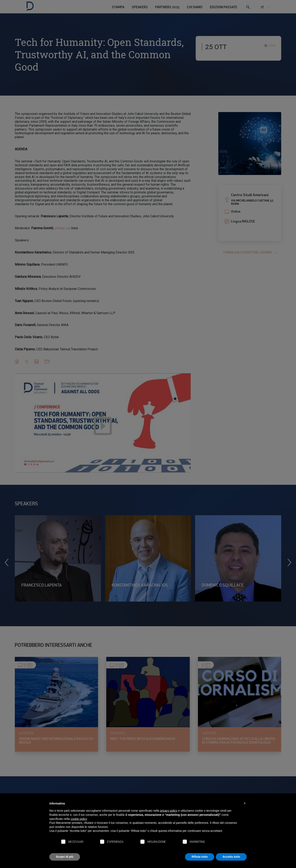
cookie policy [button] (79, 819)
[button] (245, 803)
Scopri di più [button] (65, 857)
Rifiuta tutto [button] (200, 857)
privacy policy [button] (169, 811)
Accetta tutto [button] (231, 857)
